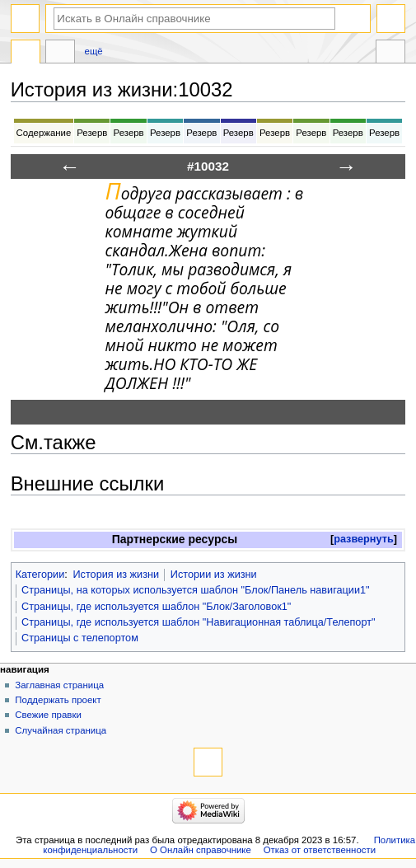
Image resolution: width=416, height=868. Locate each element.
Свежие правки (48, 715)
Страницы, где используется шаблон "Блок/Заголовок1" (156, 607)
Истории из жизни (214, 575)
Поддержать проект (58, 700)
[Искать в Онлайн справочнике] (194, 19)
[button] (364, 540)
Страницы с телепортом (80, 638)
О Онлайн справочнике (201, 850)
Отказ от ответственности (320, 850)
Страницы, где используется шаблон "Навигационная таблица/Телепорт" (198, 622)
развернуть (364, 539)
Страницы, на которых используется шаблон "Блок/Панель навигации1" (196, 590)
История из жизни (116, 575)
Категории (40, 575)
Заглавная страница (59, 685)
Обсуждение (60, 54)
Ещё (94, 51)
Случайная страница (61, 730)
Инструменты (390, 54)
